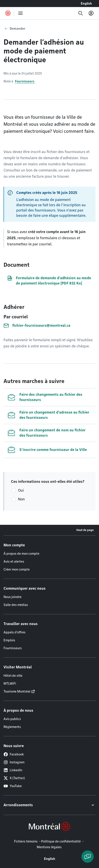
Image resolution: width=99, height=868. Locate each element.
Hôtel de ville (13, 676)
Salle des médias (16, 605)
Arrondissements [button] (18, 805)
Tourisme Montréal (17, 691)
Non (21, 499)
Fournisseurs (25, 81)
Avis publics (12, 719)
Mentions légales (49, 847)
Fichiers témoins (26, 841)
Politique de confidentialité (61, 841)
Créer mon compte (17, 569)
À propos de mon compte (21, 554)
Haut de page (85, 530)
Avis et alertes (14, 562)
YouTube (13, 786)
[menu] (20, 13)
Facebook (14, 754)
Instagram (14, 762)
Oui (21, 490)
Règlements (12, 727)
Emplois (9, 640)
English (86, 4)
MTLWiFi (10, 684)
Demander (17, 29)
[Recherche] (81, 13)
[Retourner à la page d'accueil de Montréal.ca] (8, 13)
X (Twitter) (14, 778)
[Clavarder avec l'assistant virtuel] (88, 857)
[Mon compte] (91, 13)
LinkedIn (13, 770)
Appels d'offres (15, 632)
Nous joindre (13, 597)
